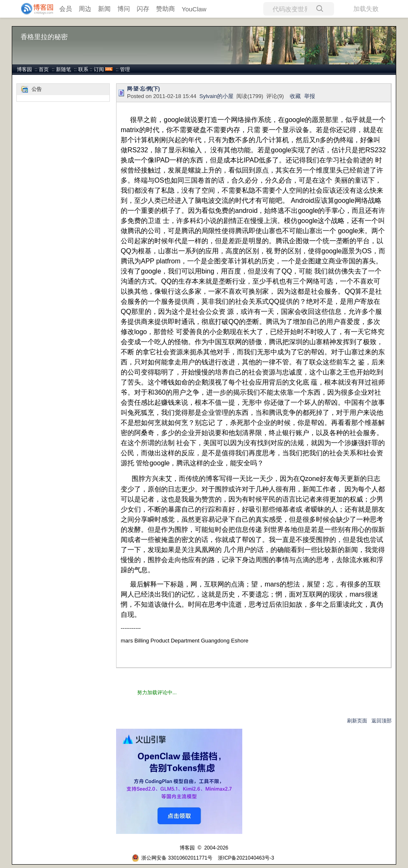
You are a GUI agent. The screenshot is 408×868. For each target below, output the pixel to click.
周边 (85, 9)
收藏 (295, 96)
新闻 (104, 9)
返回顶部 (382, 721)
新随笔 (64, 69)
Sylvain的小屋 (216, 96)
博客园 (24, 69)
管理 (125, 69)
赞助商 (166, 9)
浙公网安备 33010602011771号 (172, 858)
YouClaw (194, 9)
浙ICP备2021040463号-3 (246, 858)
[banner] (34, 9)
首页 (44, 69)
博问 (124, 9)
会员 (66, 9)
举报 (310, 96)
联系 (83, 69)
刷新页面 (357, 721)
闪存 (143, 9)
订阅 (99, 69)
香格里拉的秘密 (44, 37)
